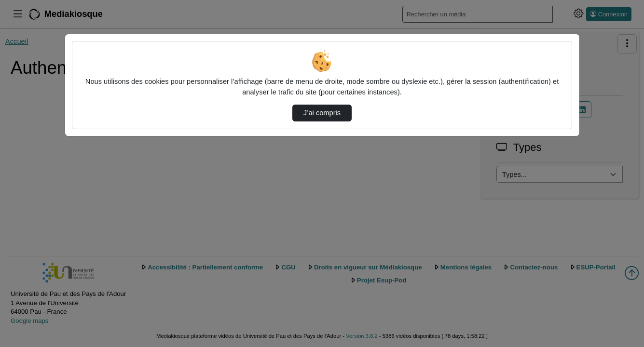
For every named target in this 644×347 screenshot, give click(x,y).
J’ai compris (322, 113)
